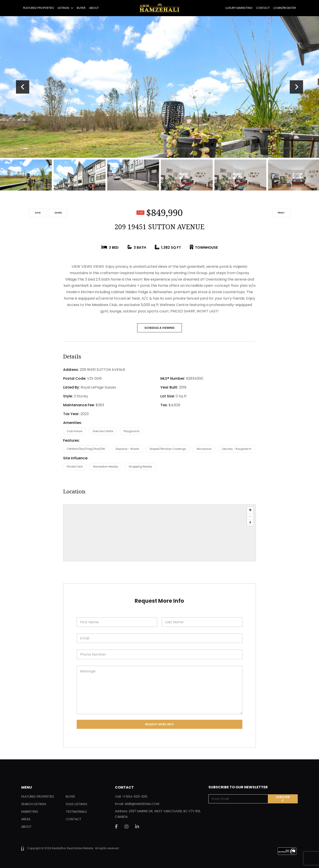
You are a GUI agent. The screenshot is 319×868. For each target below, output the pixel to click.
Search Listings (34, 804)
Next (296, 87)
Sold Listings (77, 804)
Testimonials (76, 812)
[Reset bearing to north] (250, 523)
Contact (263, 8)
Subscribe (283, 799)
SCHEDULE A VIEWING (159, 328)
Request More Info (159, 724)
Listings (63, 8)
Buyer (81, 8)
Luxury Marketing (239, 8)
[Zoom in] (250, 510)
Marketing (30, 812)
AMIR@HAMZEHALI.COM (142, 804)
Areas (26, 819)
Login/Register (285, 8)
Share (58, 213)
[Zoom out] (250, 516)
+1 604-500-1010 (135, 797)
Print (281, 213)
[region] (159, 533)
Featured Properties (39, 8)
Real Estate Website (80, 848)
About (94, 8)
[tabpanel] (159, 87)
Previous (23, 87)
